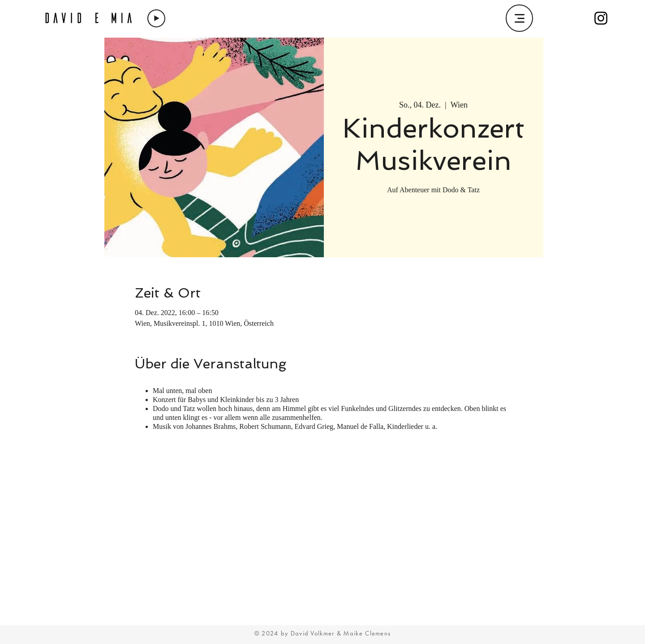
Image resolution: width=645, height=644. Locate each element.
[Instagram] (601, 18)
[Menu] (519, 18)
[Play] (156, 18)
